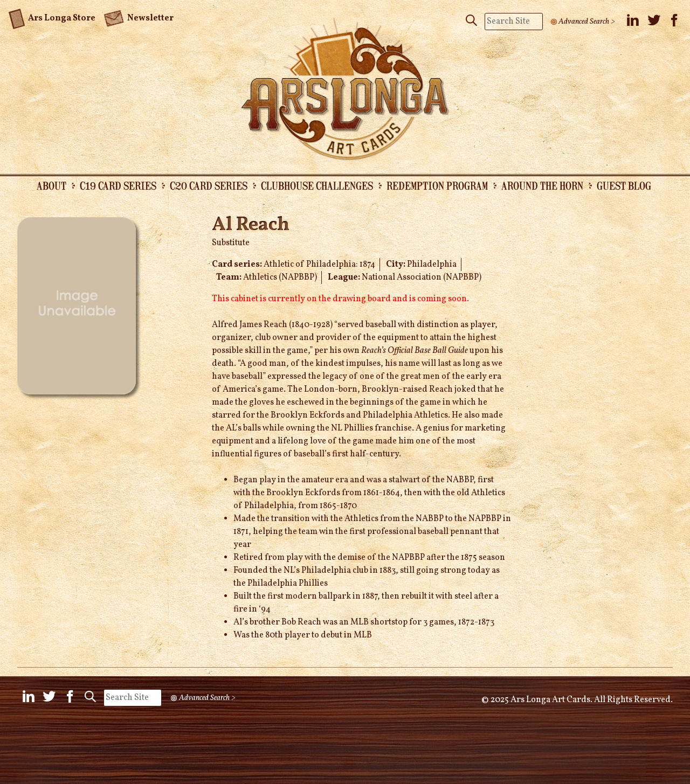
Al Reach (251, 225)
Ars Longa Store (52, 17)
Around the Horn (542, 185)
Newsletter (139, 17)
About (51, 185)
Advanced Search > (587, 22)
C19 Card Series (118, 185)
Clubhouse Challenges (317, 185)
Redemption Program (437, 185)
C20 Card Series (209, 185)
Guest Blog (624, 185)
